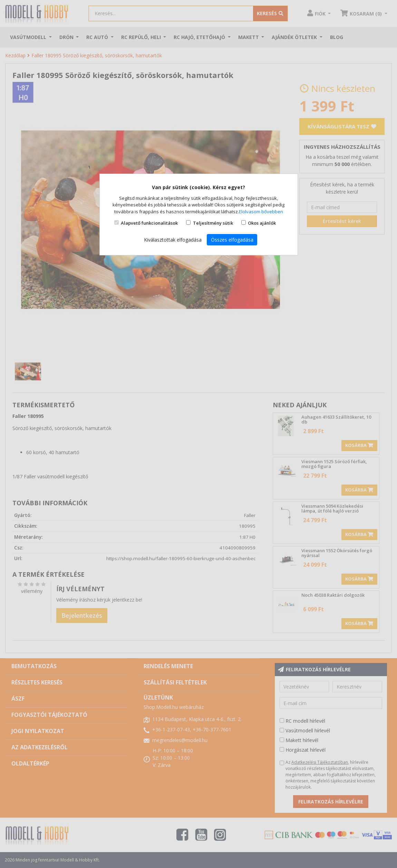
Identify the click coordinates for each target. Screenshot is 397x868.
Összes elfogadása (232, 240)
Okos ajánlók (262, 223)
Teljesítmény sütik (213, 223)
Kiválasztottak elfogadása (173, 240)
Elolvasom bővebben (261, 212)
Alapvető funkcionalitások (149, 223)
